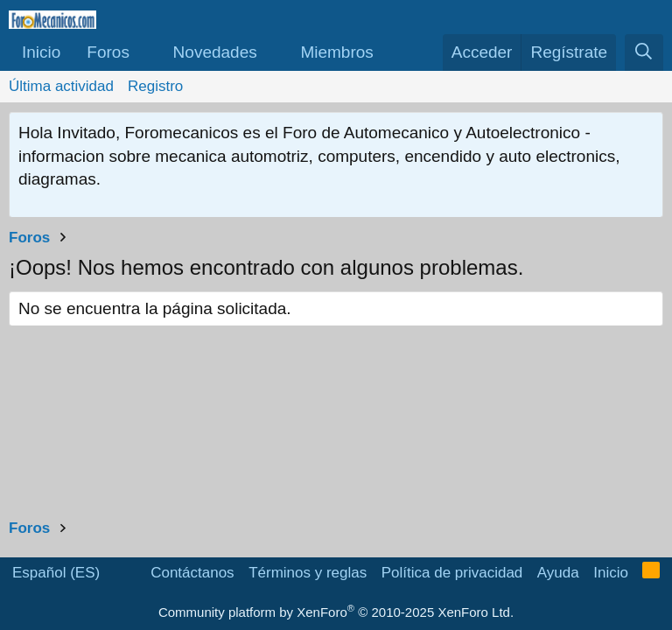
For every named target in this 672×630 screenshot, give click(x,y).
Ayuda (558, 573)
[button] (146, 53)
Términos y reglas (308, 573)
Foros (108, 52)
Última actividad (61, 86)
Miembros (336, 52)
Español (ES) (56, 573)
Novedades (215, 52)
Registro (155, 86)
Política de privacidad (452, 573)
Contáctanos (192, 573)
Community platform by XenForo (336, 612)
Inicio (41, 52)
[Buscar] (644, 53)
